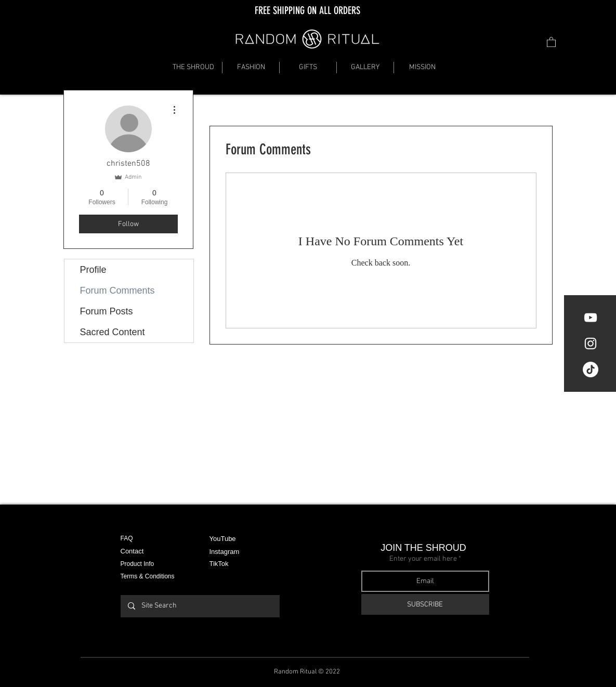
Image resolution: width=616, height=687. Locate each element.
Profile (93, 270)
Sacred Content (113, 332)
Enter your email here (423, 559)
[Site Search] (200, 606)
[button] (551, 42)
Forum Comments (117, 290)
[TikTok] (591, 369)
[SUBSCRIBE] (425, 604)
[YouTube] (591, 318)
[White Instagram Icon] (591, 343)
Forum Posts (107, 311)
